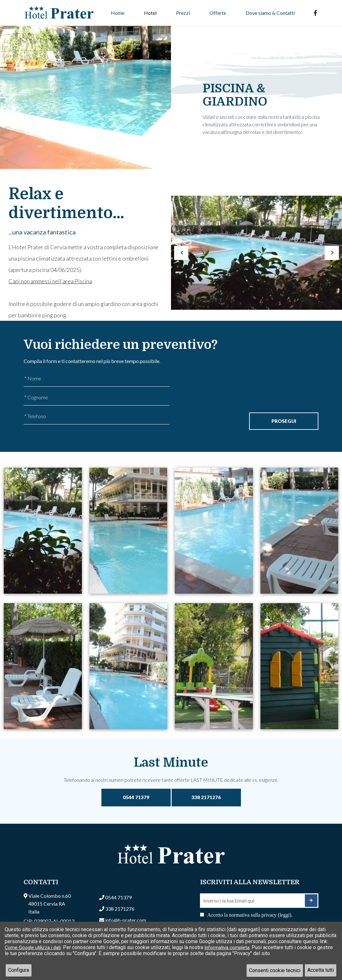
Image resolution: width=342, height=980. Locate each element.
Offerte (218, 13)
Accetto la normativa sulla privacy (250, 915)
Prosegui (284, 421)
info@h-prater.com (126, 920)
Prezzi (183, 13)
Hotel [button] (150, 13)
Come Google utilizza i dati (34, 947)
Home (118, 13)
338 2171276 (206, 798)
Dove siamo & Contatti (270, 13)
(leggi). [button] (285, 915)
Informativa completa (231, 947)
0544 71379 (136, 798)
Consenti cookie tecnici (275, 970)
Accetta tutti (321, 970)
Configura (19, 970)
